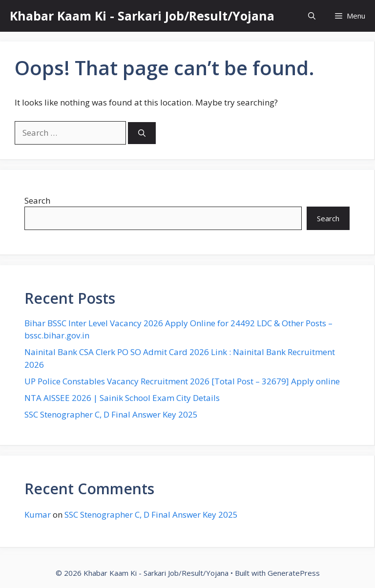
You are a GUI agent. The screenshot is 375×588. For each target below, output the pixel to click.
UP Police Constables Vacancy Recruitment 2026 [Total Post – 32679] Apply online (182, 381)
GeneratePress (294, 573)
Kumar (38, 514)
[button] (312, 16)
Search (37, 200)
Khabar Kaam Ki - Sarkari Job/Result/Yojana (142, 16)
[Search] (142, 133)
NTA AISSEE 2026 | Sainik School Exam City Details (122, 398)
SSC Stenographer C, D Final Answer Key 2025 (111, 414)
